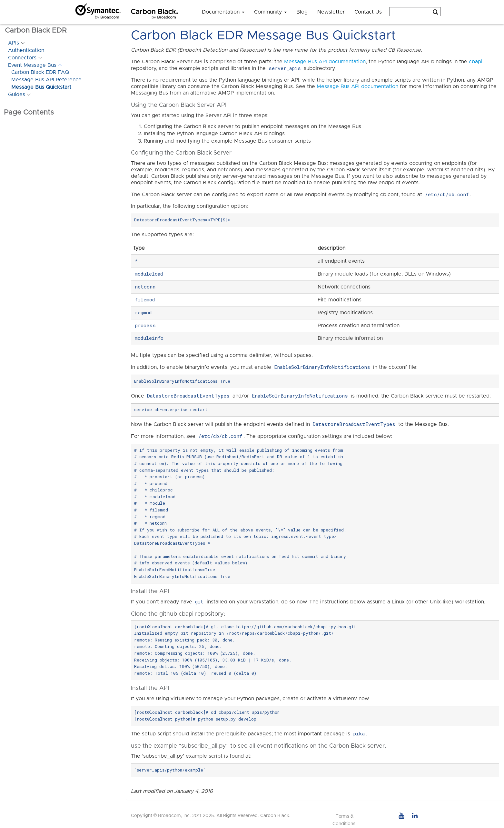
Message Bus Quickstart (41, 87)
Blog (302, 12)
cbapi (476, 62)
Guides (17, 95)
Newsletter (331, 12)
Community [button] (270, 12)
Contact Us (368, 12)
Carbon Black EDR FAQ (40, 72)
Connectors (22, 58)
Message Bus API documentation (325, 62)
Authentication (26, 50)
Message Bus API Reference (46, 80)
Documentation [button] (223, 12)
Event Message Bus (32, 65)
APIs (14, 43)
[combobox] (415, 12)
